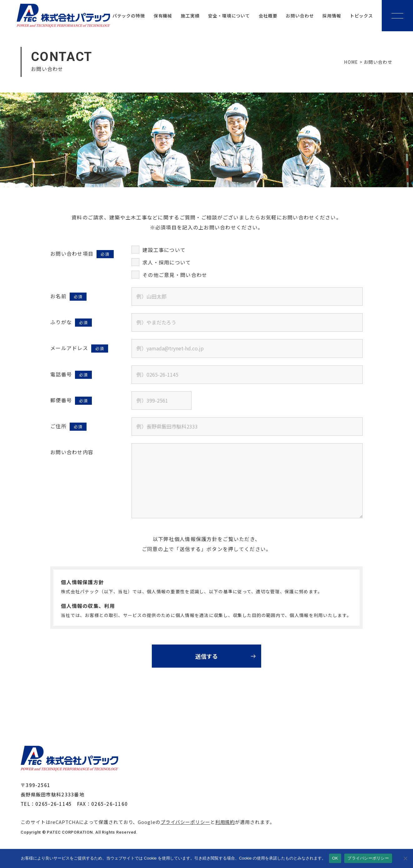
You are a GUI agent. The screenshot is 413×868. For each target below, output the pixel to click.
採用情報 (332, 16)
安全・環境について (229, 16)
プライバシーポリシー (185, 822)
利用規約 (225, 822)
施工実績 (190, 16)
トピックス (361, 16)
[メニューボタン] (397, 16)
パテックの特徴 (129, 16)
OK (335, 858)
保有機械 (163, 16)
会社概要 (268, 16)
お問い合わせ (300, 16)
